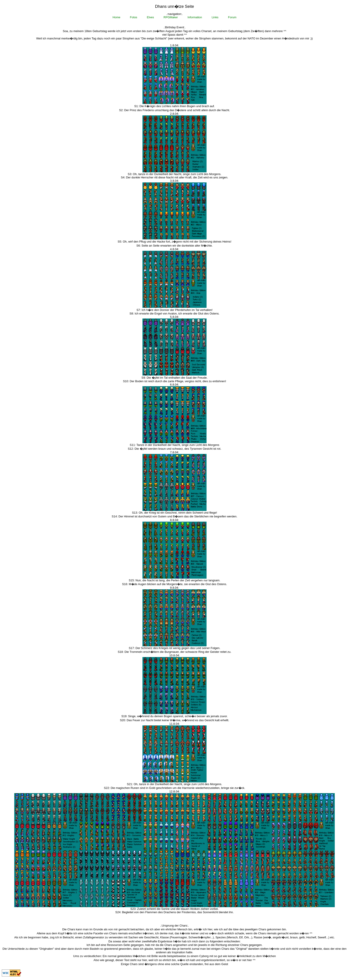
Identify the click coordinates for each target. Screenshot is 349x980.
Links (215, 17)
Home (117, 17)
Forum (232, 17)
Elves (150, 17)
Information (195, 17)
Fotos (134, 17)
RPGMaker (171, 17)
